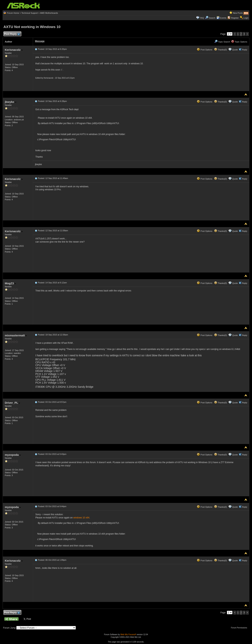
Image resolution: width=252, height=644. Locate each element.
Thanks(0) (220, 50)
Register (235, 18)
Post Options (205, 50)
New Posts (238, 13)
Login (246, 18)
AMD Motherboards (49, 13)
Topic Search (222, 42)
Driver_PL (12, 403)
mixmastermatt (16, 335)
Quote (235, 50)
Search (212, 18)
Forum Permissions (240, 628)
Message (40, 41)
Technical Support (30, 13)
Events (222, 18)
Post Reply (12, 34)
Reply (244, 50)
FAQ (202, 18)
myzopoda (13, 455)
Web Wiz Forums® (128, 635)
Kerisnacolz (14, 50)
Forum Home (13, 13)
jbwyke (10, 102)
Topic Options (239, 42)
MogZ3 (10, 283)
